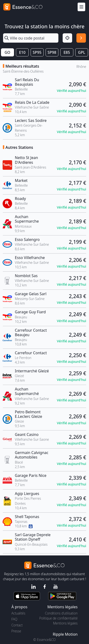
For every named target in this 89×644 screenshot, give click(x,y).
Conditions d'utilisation (61, 613)
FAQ (14, 619)
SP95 (37, 52)
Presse (16, 631)
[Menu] (81, 7)
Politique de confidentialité (59, 618)
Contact (17, 625)
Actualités (18, 613)
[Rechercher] (81, 38)
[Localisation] (67, 38)
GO (7, 52)
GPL (82, 52)
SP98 (52, 52)
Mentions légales (65, 623)
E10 (22, 52)
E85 (67, 52)
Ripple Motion (65, 634)
